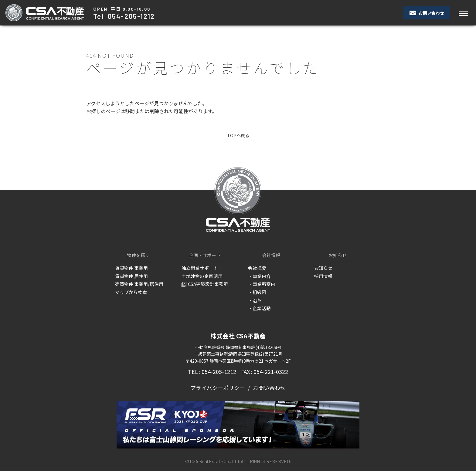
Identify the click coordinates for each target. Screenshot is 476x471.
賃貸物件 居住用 (130, 276)
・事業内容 (259, 276)
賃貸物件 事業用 (130, 268)
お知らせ (323, 268)
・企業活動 (259, 307)
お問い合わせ (427, 13)
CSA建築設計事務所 (204, 284)
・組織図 (257, 292)
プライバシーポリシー (219, 386)
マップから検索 (130, 292)
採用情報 (323, 276)
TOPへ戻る (238, 135)
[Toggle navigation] (463, 13)
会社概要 (257, 268)
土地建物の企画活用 (201, 276)
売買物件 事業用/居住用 (138, 284)
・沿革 (254, 299)
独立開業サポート (199, 268)
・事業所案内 (261, 284)
